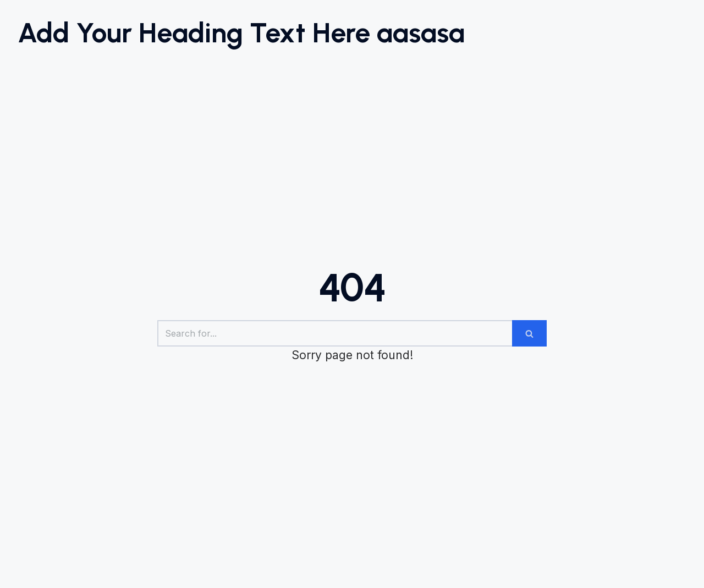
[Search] (335, 333)
